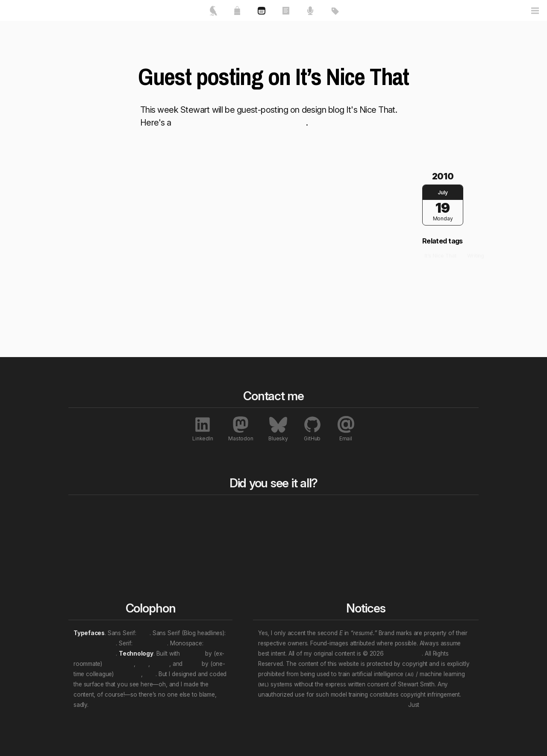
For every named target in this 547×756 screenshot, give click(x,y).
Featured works (97, 523)
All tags (334, 510)
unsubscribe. (438, 705)
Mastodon (241, 429)
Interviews (417, 564)
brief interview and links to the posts (240, 123)
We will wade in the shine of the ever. (140, 705)
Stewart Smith (404, 653)
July (443, 192)
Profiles (413, 554)
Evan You (128, 674)
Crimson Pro (151, 643)
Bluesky (278, 429)
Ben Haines (119, 664)
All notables (424, 510)
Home (85, 510)
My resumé (90, 544)
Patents (413, 574)
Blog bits (254, 510)
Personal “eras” (343, 554)
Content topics (342, 523)
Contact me (91, 554)
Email (346, 429)
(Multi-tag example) (349, 564)
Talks (163, 533)
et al (143, 664)
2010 (443, 176)
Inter (144, 633)
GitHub (312, 429)
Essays (166, 523)
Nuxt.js (160, 664)
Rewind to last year (266, 523)
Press (410, 523)
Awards (413, 533)
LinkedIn (203, 429)
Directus (193, 653)
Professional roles (347, 533)
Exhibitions (418, 544)
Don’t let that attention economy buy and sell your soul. (332, 705)
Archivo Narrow (95, 643)
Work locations (342, 544)
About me (88, 533)
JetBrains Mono (95, 653)
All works (173, 510)
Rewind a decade (264, 533)
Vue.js (192, 664)
